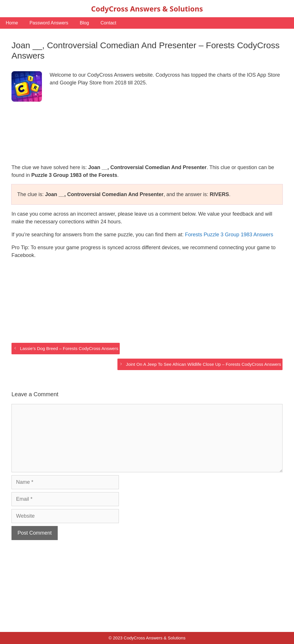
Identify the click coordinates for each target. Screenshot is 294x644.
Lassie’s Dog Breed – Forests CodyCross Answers (69, 348)
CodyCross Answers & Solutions (147, 9)
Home (12, 23)
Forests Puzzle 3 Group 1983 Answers (229, 235)
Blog (84, 23)
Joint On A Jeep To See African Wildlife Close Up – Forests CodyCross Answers (204, 364)
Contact (108, 23)
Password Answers (49, 23)
